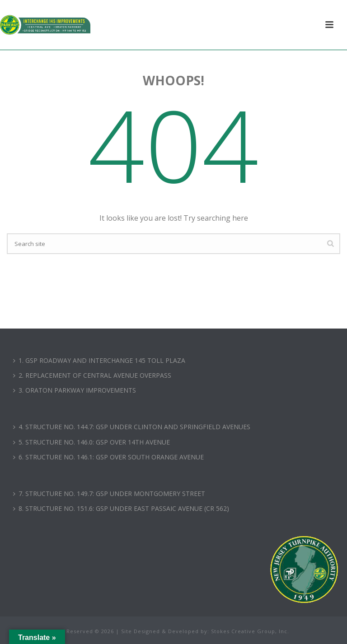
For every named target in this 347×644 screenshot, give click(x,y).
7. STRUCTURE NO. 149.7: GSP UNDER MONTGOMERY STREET (109, 493)
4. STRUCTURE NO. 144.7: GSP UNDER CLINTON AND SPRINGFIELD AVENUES (132, 427)
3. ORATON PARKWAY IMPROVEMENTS (75, 390)
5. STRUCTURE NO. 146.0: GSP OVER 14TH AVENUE (91, 442)
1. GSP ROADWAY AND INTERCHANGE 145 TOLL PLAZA (99, 360)
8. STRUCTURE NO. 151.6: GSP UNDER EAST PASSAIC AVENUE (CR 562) (121, 508)
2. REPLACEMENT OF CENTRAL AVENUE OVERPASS (92, 375)
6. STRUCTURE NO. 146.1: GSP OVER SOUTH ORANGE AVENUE (108, 457)
